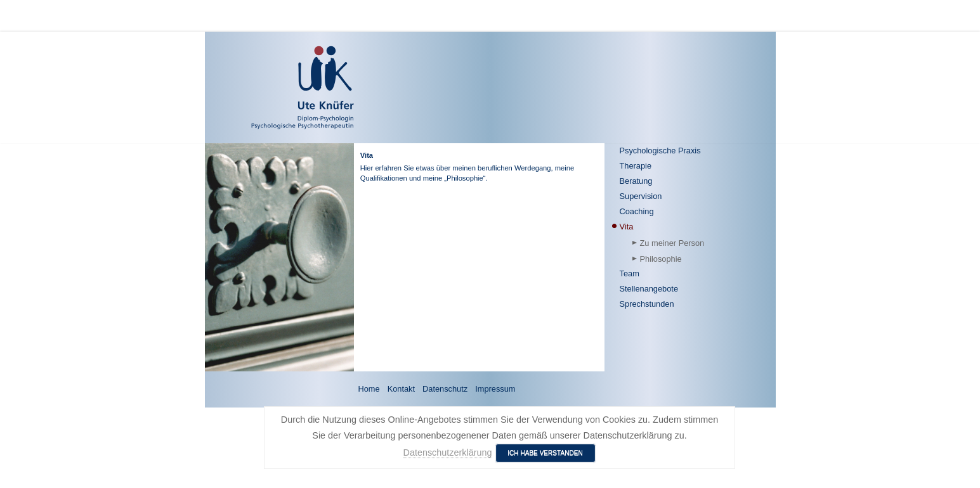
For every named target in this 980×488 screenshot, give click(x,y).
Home (369, 389)
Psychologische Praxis (660, 151)
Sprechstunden (647, 304)
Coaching (637, 211)
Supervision (641, 196)
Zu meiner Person (672, 243)
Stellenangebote (649, 289)
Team (630, 273)
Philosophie (661, 259)
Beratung (636, 181)
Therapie (636, 166)
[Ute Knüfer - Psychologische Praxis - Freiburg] (266, 87)
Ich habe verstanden (545, 453)
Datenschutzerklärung (448, 453)
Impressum (495, 389)
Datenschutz (445, 389)
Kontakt (401, 389)
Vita (627, 227)
